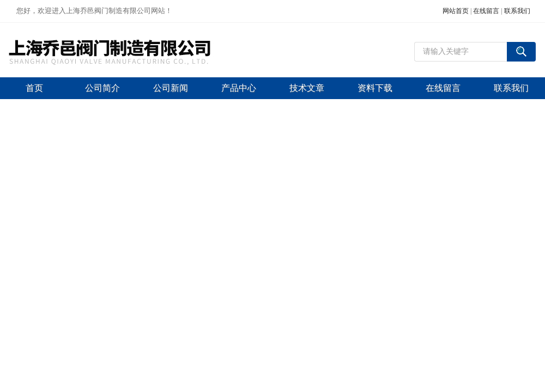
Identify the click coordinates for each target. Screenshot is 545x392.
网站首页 (456, 11)
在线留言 (486, 11)
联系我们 (517, 11)
